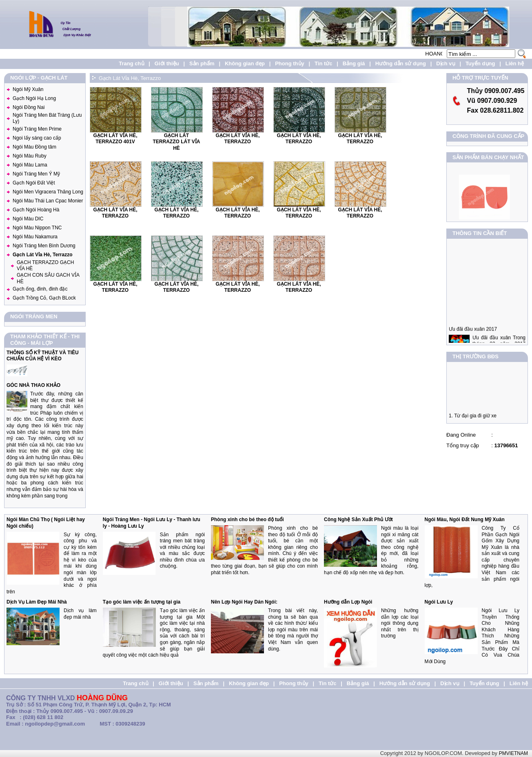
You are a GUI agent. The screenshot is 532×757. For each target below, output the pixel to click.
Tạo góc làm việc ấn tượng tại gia (142, 602)
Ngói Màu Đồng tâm (34, 147)
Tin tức (323, 63)
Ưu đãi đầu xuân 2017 (473, 333)
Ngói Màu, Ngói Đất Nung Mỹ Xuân (465, 519)
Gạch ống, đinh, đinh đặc (40, 289)
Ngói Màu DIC (28, 219)
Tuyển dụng (480, 63)
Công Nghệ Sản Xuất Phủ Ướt (358, 519)
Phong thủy (290, 63)
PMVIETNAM (513, 753)
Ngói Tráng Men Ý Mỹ (36, 174)
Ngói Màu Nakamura (35, 237)
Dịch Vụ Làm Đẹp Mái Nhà (37, 602)
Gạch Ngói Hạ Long (34, 98)
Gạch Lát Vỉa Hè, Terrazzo (42, 255)
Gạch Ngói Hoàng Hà (36, 210)
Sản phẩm (202, 63)
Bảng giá (354, 63)
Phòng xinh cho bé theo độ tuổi (247, 519)
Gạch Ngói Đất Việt (34, 183)
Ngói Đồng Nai (29, 107)
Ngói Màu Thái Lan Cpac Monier (48, 201)
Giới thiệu (167, 63)
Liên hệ (515, 63)
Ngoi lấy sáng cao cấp (37, 138)
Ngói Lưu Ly (439, 602)
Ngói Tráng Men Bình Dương (44, 246)
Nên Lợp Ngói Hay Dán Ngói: (244, 602)
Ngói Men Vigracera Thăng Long (48, 192)
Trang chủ (131, 63)
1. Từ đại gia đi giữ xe (473, 418)
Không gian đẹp (245, 63)
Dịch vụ (446, 63)
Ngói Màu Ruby (30, 156)
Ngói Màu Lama (30, 165)
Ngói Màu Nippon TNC (37, 228)
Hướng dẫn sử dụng (401, 63)
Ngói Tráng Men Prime (37, 129)
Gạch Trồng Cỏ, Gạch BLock (44, 298)
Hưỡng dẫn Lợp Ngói (348, 602)
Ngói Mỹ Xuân (28, 89)
